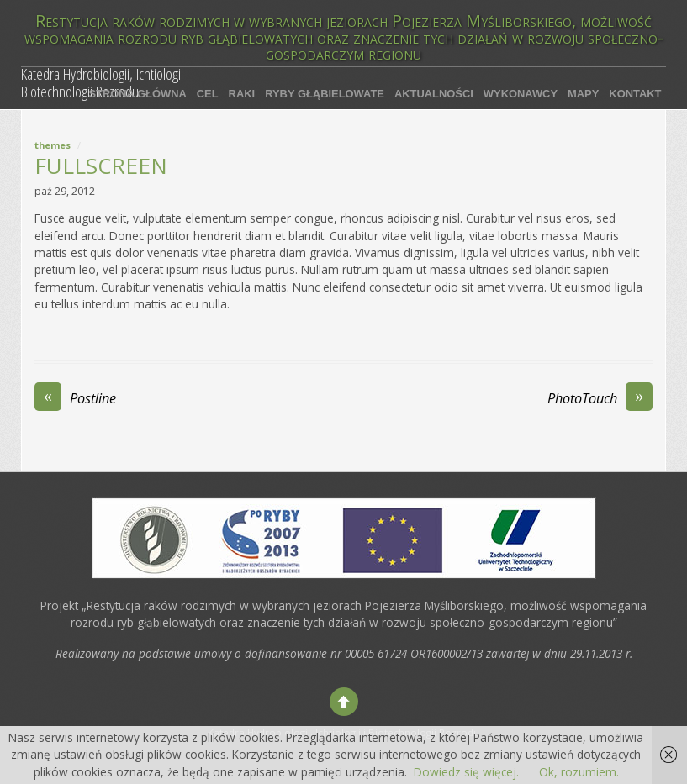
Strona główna (137, 94)
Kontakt (635, 94)
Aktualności (434, 94)
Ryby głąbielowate (325, 94)
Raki (242, 94)
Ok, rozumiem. (579, 772)
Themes (53, 145)
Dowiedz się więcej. (466, 772)
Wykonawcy (521, 94)
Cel (208, 94)
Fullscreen (101, 166)
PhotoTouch (600, 399)
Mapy (583, 94)
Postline (75, 399)
